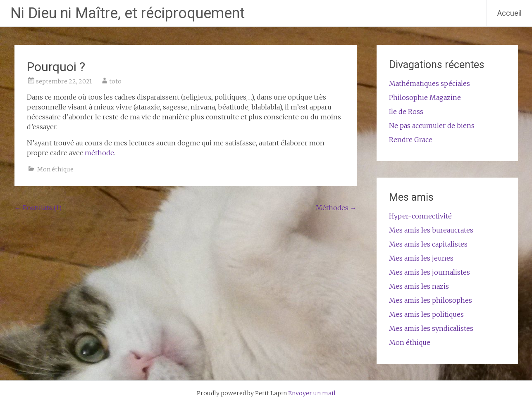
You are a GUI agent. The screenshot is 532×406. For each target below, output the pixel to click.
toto (115, 81)
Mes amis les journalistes (429, 272)
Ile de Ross (406, 112)
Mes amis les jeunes (421, 258)
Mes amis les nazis (419, 286)
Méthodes (336, 208)
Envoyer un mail (312, 393)
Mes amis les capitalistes (428, 244)
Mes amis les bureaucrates (431, 230)
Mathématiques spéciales (429, 83)
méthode (99, 153)
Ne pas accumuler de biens (432, 126)
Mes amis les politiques (426, 314)
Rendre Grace (411, 140)
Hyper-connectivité (420, 216)
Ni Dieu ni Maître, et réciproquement (128, 13)
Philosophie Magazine (425, 97)
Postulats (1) (38, 208)
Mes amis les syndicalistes (431, 328)
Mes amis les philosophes (431, 300)
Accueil (509, 13)
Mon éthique (55, 169)
